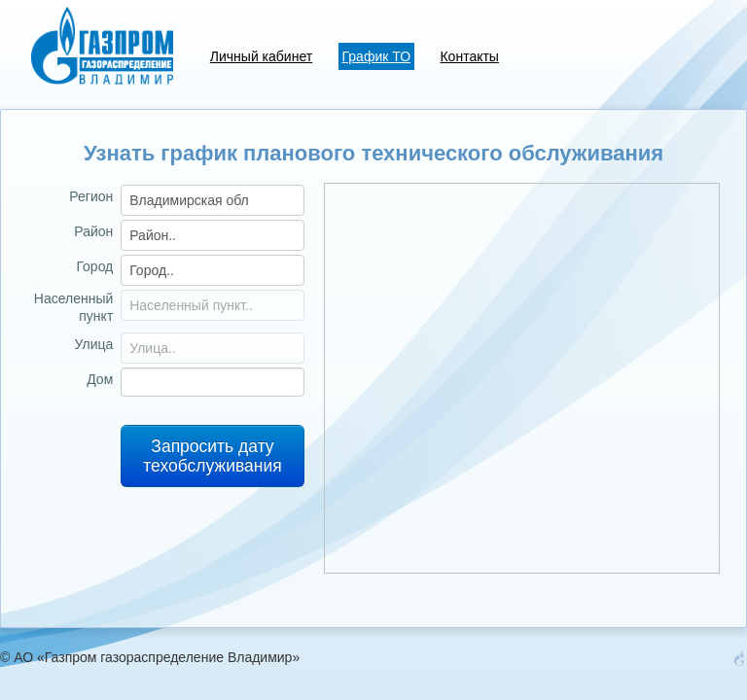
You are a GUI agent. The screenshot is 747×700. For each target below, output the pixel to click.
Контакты (469, 56)
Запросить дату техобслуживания (212, 456)
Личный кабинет (261, 56)
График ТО (377, 56)
